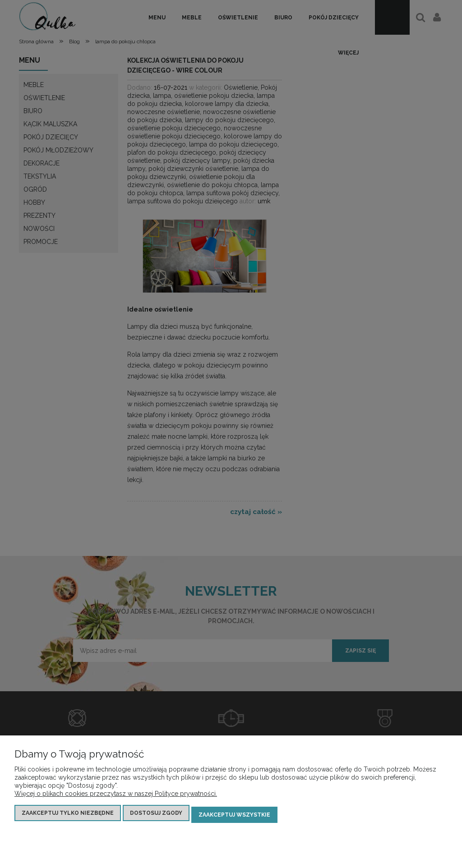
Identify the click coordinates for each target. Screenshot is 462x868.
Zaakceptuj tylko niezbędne (68, 817)
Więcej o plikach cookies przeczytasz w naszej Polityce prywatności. (116, 797)
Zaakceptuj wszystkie (234, 817)
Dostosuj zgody (156, 817)
